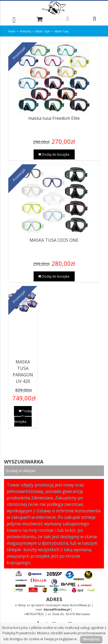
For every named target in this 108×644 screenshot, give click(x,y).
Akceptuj (91, 639)
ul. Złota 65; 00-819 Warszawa (69, 614)
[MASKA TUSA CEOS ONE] (54, 200)
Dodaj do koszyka (56, 154)
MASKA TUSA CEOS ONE (54, 240)
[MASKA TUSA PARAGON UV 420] (23, 322)
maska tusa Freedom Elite (54, 118)
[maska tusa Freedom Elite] (54, 78)
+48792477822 (34, 614)
